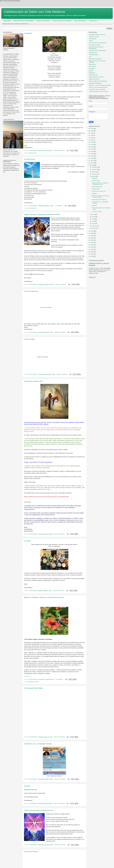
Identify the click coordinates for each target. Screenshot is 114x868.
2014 (92, 156)
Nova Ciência (92, 66)
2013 (92, 158)
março (94, 224)
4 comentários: (59, 206)
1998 (92, 256)
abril (93, 221)
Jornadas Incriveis (94, 55)
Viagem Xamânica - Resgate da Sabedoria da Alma (42, 214)
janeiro (94, 228)
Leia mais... (27, 676)
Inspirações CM (32, 153)
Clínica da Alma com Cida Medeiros (24, 21)
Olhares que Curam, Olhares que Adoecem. (15, 24)
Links (90, 57)
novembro (95, 169)
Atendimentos (93, 21)
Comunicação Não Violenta (34, 688)
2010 (92, 165)
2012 (92, 161)
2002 (92, 247)
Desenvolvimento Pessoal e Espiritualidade (96, 48)
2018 (92, 147)
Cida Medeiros (93, 39)
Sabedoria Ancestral (33, 682)
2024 (92, 133)
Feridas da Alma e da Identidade (62, 21)
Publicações (92, 73)
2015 (92, 154)
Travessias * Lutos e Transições (97, 89)
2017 (92, 149)
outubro (94, 172)
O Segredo (28, 33)
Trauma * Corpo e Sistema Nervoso (98, 87)
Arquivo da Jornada (94, 37)
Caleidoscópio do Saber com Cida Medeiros (34, 12)
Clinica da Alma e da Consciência (97, 43)
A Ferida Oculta (29, 159)
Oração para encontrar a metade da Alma (38, 810)
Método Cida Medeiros (43, 21)
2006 (92, 238)
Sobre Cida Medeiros (80, 21)
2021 (92, 140)
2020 (92, 142)
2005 (92, 240)
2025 (92, 131)
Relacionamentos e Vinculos (96, 77)
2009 (92, 231)
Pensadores (92, 69)
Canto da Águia (29, 339)
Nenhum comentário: (59, 150)
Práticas (91, 71)
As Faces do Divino (31, 852)
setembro (95, 174)
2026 (92, 129)
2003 (92, 245)
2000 (92, 252)
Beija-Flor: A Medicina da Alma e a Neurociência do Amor (44, 597)
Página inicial (7, 21)
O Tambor (27, 541)
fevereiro (94, 226)
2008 (92, 233)
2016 (92, 151)
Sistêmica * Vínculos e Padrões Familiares (100, 85)
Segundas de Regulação (95, 83)
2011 (92, 163)
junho (94, 217)
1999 (92, 254)
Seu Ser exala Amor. (31, 291)
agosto (94, 176)
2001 (92, 249)
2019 (92, 145)
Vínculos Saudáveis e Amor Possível (98, 91)
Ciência (91, 41)
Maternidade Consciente (95, 59)
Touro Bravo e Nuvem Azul (33, 381)
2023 (92, 135)
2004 (92, 243)
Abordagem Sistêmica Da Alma (97, 34)
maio (93, 219)
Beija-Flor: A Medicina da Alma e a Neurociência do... (101, 196)
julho (93, 214)
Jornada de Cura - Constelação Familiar (38, 744)
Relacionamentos (93, 75)
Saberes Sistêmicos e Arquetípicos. (98, 81)
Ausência (27, 786)
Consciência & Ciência (95, 45)
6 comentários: (59, 679)
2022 (92, 138)
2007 (92, 236)
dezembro (95, 167)
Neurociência (92, 64)
